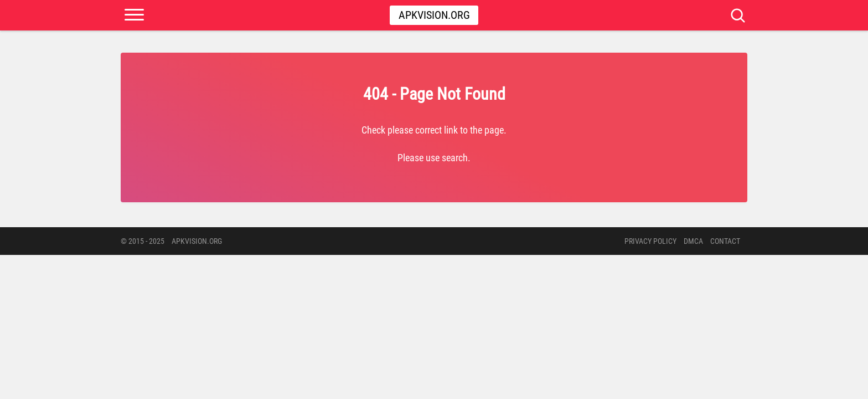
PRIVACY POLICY (650, 241)
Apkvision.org (434, 15)
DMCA (693, 241)
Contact (725, 241)
